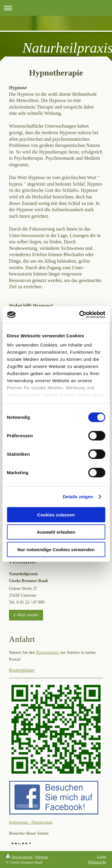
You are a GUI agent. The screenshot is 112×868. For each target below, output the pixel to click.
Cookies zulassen (56, 514)
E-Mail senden (26, 615)
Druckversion (19, 857)
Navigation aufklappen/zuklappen (56, 8)
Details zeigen (78, 497)
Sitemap (42, 857)
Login (101, 857)
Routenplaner (48, 652)
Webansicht (97, 862)
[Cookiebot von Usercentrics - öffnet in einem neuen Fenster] (80, 315)
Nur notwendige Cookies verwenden (56, 549)
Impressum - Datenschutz (31, 822)
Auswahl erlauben (56, 532)
